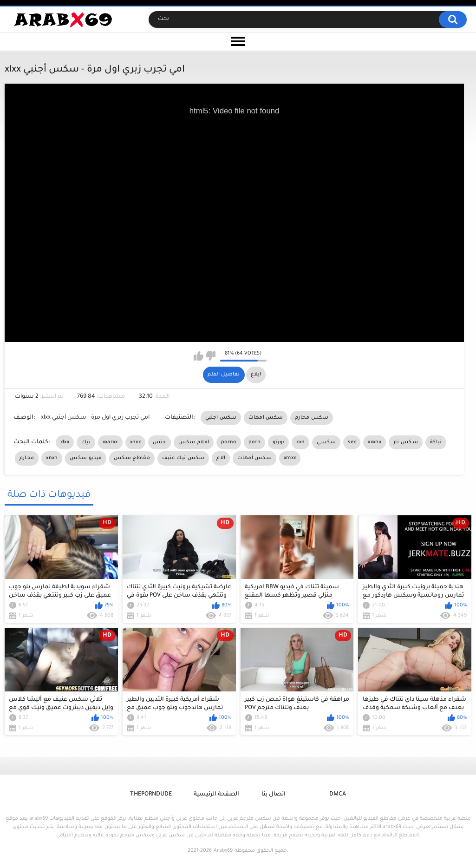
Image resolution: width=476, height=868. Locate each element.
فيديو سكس (86, 458)
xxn (300, 442)
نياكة (436, 442)
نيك (86, 442)
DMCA (338, 795)
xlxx (65, 442)
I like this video (199, 356)
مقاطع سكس (132, 458)
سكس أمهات (254, 458)
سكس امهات (266, 418)
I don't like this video (211, 356)
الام (221, 458)
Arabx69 (223, 851)
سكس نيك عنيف (183, 458)
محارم (27, 458)
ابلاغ (256, 375)
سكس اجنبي (221, 418)
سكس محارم (312, 418)
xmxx (290, 458)
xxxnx (375, 442)
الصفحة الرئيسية (216, 795)
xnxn (52, 458)
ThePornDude (151, 795)
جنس (160, 442)
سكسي (326, 442)
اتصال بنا (274, 795)
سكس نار (406, 442)
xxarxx (110, 442)
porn (254, 442)
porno (229, 442)
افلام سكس (194, 442)
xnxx (135, 442)
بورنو (279, 442)
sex (352, 442)
